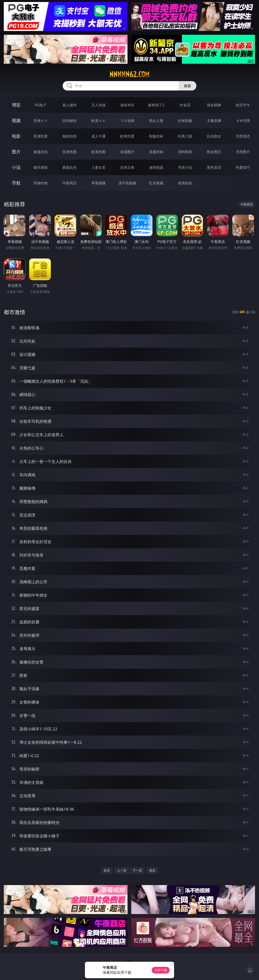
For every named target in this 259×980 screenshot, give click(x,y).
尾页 (152, 870)
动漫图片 (127, 152)
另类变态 (243, 136)
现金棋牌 (214, 105)
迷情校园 (156, 167)
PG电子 (41, 105)
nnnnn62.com (129, 74)
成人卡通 (99, 136)
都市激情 (41, 167)
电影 (16, 136)
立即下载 (161, 970)
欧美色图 (99, 152)
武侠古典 (127, 167)
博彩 (16, 105)
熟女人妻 (156, 121)
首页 (107, 870)
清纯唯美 (185, 152)
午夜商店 (70, 183)
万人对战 (99, 105)
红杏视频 (156, 183)
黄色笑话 (214, 167)
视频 (16, 120)
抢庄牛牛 (243, 105)
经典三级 (185, 136)
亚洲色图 (70, 152)
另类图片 (243, 152)
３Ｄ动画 (127, 121)
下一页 (137, 870)
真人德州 (70, 105)
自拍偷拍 (70, 121)
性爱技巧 (243, 167)
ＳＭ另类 (243, 121)
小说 (16, 167)
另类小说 (185, 167)
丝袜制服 (185, 121)
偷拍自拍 (70, 136)
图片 (16, 152)
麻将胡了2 (156, 105)
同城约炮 (41, 183)
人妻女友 (99, 167)
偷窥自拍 (41, 152)
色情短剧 (185, 183)
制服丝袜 (156, 136)
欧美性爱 (127, 136)
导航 (16, 183)
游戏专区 (127, 105)
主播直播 (214, 121)
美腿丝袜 (156, 152)
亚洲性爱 (41, 136)
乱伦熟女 (214, 136)
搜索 (187, 86)
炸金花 (185, 105)
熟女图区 (214, 152)
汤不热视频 (127, 183)
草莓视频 (99, 183)
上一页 (122, 870)
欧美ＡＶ (99, 121)
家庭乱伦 (70, 167)
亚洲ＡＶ (41, 121)
